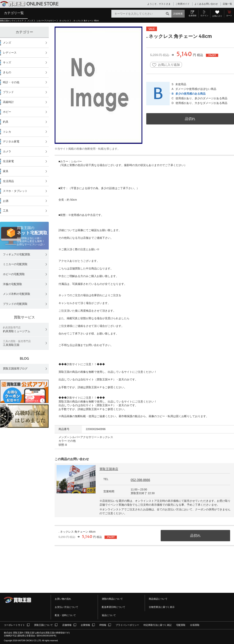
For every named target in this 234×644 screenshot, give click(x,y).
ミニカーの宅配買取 (15, 264)
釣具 (6, 122)
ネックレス (64, 21)
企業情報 (85, 625)
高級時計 (8, 102)
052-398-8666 (140, 480)
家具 (6, 171)
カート (229, 16)
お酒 (6, 201)
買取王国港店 (109, 469)
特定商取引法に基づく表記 (158, 625)
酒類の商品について (112, 599)
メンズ (30, 21)
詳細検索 (178, 14)
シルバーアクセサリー (46, 21)
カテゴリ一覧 (14, 13)
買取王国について (43, 625)
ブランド (8, 92)
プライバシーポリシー (127, 625)
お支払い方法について (66, 607)
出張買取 (195, 625)
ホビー (7, 112)
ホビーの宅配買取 (14, 274)
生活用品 (8, 181)
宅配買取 (181, 625)
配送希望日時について (113, 607)
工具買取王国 (17, 343)
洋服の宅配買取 (12, 284)
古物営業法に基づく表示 (162, 607)
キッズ (7, 62)
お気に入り (217, 16)
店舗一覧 (227, 4)
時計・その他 (11, 82)
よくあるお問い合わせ (206, 4)
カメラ (7, 151)
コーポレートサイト (14, 625)
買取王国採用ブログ (15, 369)
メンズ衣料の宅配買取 (17, 294)
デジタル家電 (11, 141)
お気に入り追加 (166, 65)
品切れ (190, 119)
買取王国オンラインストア (12, 21)
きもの (7, 72)
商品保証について (158, 599)
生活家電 (8, 161)
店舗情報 (67, 625)
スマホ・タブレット (15, 191)
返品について (109, 615)
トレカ (7, 132)
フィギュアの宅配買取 (17, 254)
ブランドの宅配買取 (15, 304)
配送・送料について (65, 615)
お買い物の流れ (63, 599)
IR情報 (103, 625)
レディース (10, 53)
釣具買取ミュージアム (17, 330)
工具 (6, 211)
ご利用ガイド (183, 4)
